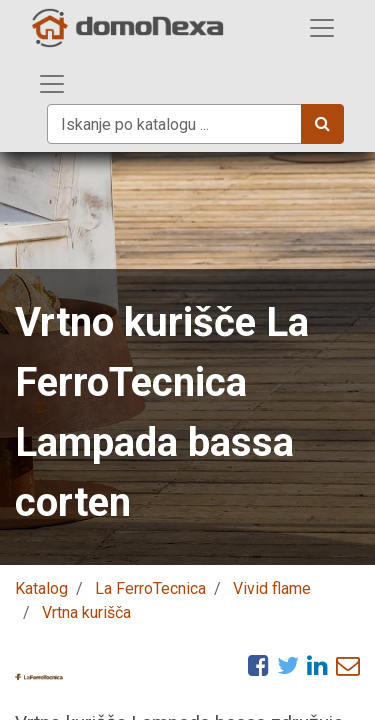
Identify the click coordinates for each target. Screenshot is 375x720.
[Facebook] (258, 665)
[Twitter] (288, 665)
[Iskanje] (322, 124)
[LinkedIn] (317, 665)
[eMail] (348, 665)
